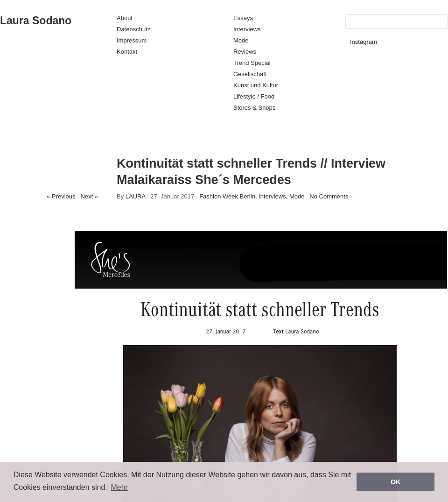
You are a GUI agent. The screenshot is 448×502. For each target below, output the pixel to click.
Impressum (132, 40)
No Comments (329, 196)
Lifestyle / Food (254, 96)
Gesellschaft (250, 74)
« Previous (61, 196)
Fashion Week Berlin (227, 196)
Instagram (364, 42)
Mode (241, 40)
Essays (243, 18)
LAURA (136, 196)
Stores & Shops (254, 108)
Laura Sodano (36, 21)
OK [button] (396, 482)
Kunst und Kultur (256, 85)
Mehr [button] (119, 487)
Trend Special (252, 63)
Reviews (245, 52)
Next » (89, 196)
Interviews (247, 29)
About (125, 18)
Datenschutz (133, 29)
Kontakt (127, 52)
